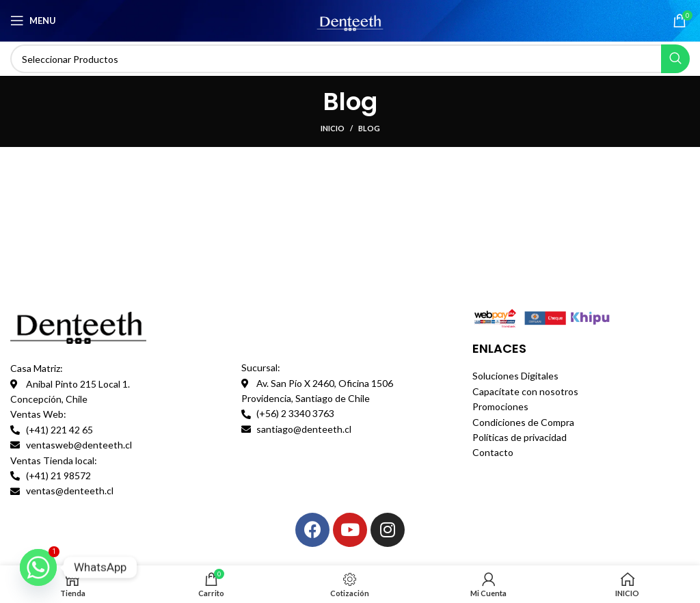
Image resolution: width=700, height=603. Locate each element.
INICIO (333, 128)
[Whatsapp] (38, 567)
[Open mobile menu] (33, 21)
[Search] (350, 59)
